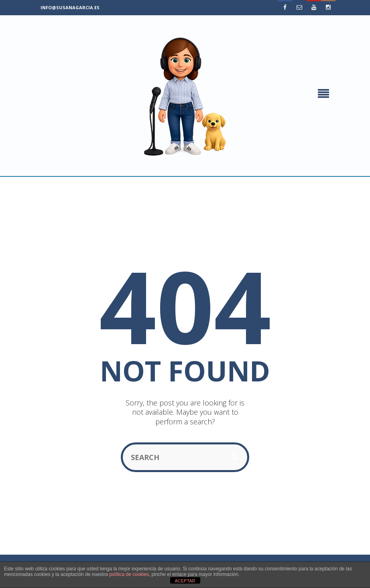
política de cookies (129, 574)
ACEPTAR (185, 581)
